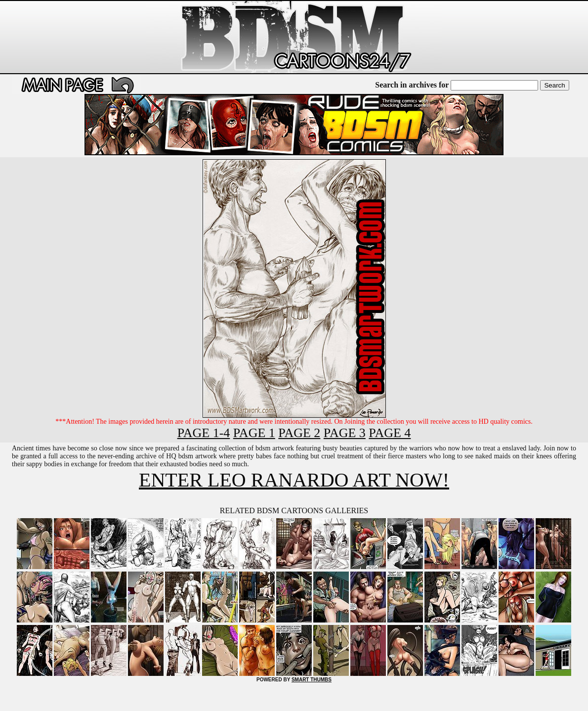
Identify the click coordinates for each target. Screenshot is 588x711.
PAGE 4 (390, 433)
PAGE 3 (345, 433)
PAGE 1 (254, 433)
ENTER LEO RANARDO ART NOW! (294, 480)
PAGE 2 (299, 433)
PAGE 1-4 (204, 433)
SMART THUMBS (312, 680)
